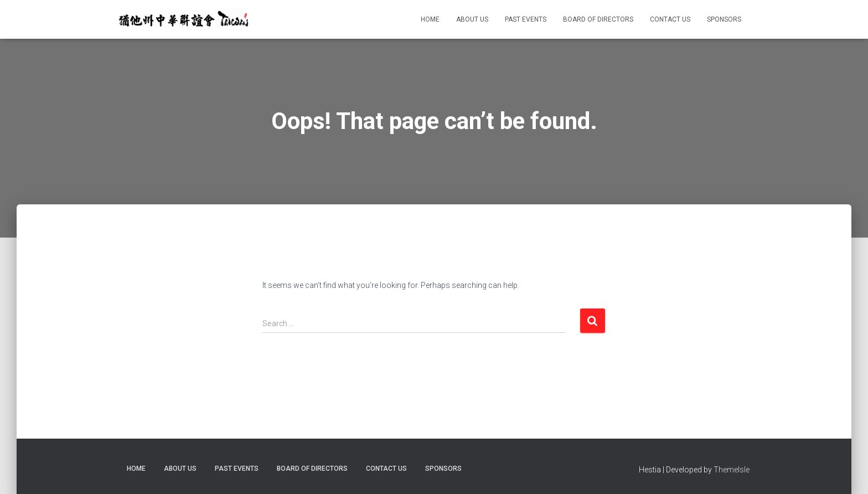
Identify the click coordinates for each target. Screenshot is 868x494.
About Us (472, 19)
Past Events (526, 19)
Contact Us (670, 19)
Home (430, 19)
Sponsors (724, 19)
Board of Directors (598, 19)
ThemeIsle (732, 470)
